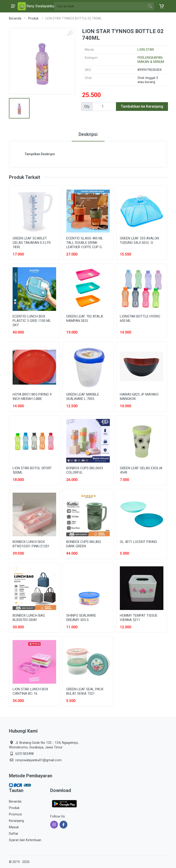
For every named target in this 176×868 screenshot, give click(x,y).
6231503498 (25, 754)
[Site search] (100, 6)
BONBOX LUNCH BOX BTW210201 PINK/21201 (31, 544)
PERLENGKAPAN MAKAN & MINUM (151, 60)
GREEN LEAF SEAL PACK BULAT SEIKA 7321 (85, 691)
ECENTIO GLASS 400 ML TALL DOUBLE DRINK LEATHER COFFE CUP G (85, 243)
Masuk (14, 827)
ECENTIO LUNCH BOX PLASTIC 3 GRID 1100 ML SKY (32, 321)
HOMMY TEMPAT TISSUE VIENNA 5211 (139, 618)
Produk (33, 18)
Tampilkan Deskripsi (40, 154)
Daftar (14, 834)
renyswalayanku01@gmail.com (38, 760)
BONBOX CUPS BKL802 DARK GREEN (84, 544)
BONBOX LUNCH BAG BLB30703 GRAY (29, 618)
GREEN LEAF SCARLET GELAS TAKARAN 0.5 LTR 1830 (32, 243)
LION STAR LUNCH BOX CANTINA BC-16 (30, 691)
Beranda (15, 18)
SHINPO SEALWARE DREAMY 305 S (81, 618)
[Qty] (104, 107)
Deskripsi (88, 134)
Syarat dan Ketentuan (25, 840)
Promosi (15, 814)
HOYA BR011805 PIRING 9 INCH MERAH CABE (32, 397)
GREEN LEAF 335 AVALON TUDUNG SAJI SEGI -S (139, 240)
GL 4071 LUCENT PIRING (138, 542)
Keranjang (16, 821)
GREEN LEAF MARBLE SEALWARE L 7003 (83, 397)
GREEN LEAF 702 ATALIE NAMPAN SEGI (85, 319)
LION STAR (146, 50)
